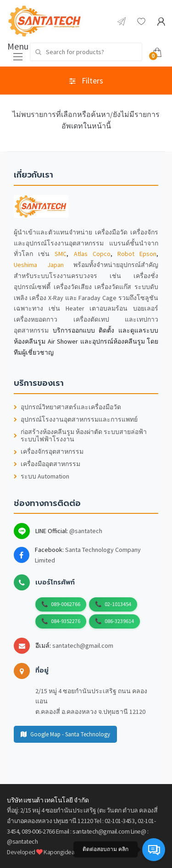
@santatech (86, 531)
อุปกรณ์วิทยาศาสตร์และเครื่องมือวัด (67, 407)
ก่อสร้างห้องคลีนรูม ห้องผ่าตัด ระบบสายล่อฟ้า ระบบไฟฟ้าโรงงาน (80, 436)
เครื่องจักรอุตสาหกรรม (49, 452)
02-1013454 (118, 604)
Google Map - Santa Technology (65, 734)
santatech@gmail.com (83, 645)
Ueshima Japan (39, 265)
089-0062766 (66, 604)
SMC (61, 254)
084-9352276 (66, 621)
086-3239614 (119, 621)
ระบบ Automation (42, 476)
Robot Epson (137, 254)
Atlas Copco (92, 254)
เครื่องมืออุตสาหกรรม (47, 464)
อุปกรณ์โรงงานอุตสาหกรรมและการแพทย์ (76, 420)
